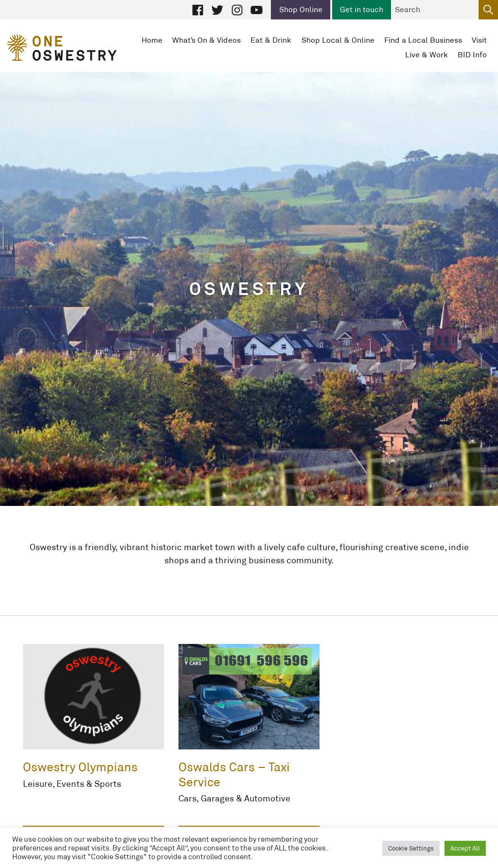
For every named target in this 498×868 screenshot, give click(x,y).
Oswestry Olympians (80, 767)
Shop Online (301, 9)
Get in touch (362, 9)
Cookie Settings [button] (411, 848)
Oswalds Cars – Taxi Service (234, 774)
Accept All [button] (465, 848)
